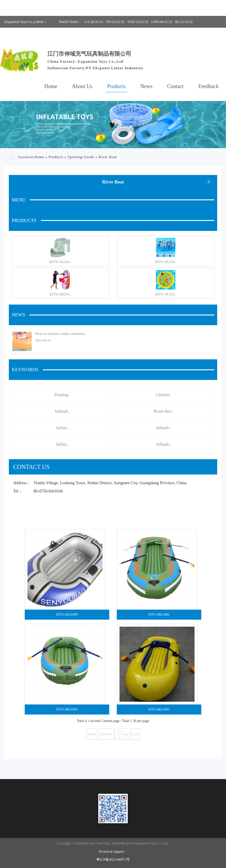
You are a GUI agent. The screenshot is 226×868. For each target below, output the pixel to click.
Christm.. (164, 395)
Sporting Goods (81, 157)
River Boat (108, 157)
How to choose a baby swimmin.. (61, 334)
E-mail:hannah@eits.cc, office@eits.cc (191, 34)
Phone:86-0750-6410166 (137, 34)
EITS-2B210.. (60, 294)
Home (51, 86)
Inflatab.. (63, 411)
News (146, 86)
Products (116, 86)
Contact (175, 86)
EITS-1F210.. (166, 294)
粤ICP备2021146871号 (113, 859)
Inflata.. (62, 428)
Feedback (208, 86)
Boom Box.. (164, 411)
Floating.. (62, 395)
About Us (82, 86)
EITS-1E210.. (166, 262)
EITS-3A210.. (60, 262)
